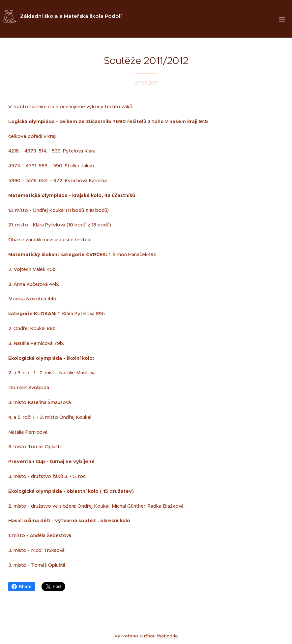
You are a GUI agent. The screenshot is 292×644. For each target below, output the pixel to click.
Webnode (167, 636)
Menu (282, 19)
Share (22, 587)
